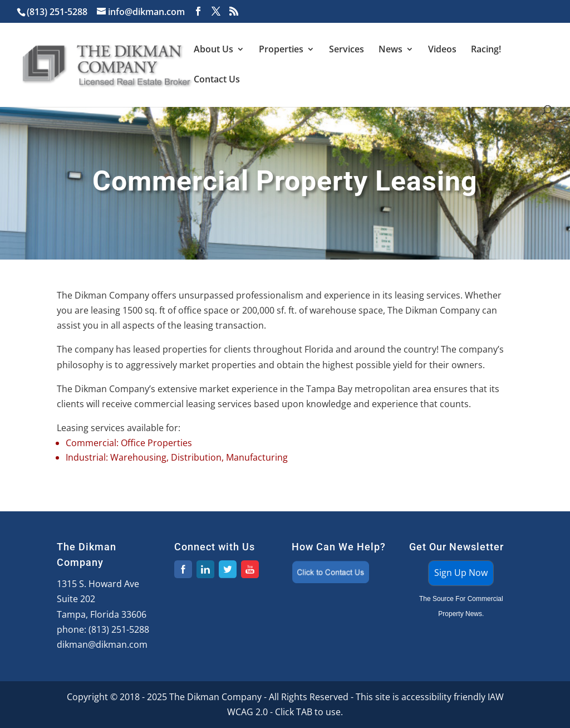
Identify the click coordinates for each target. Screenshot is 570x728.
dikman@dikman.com (102, 644)
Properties (281, 50)
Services (347, 50)
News (390, 50)
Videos (442, 50)
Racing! (486, 50)
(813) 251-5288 (119, 629)
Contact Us (217, 80)
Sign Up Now (461, 573)
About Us (213, 50)
